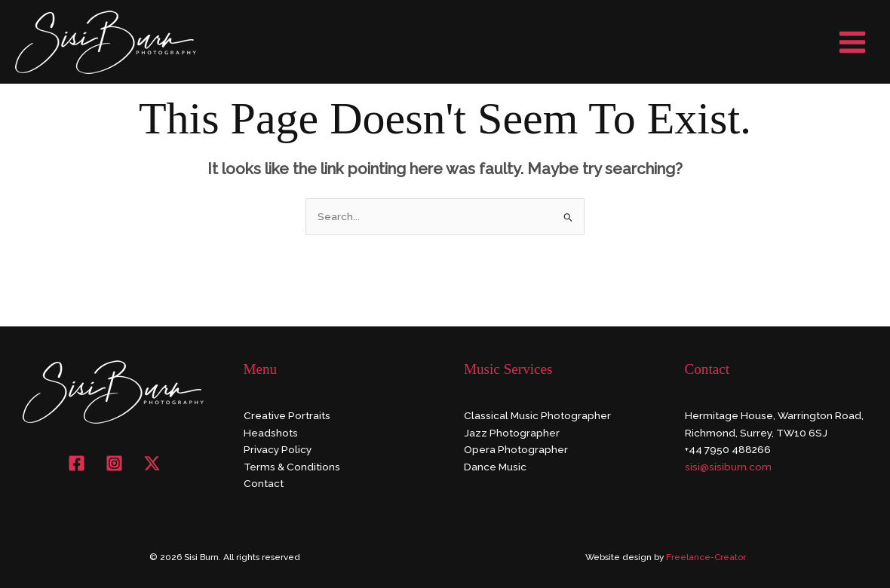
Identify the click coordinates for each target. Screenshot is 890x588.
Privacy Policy (278, 449)
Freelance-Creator (706, 557)
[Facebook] (77, 463)
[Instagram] (114, 463)
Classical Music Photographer (537, 415)
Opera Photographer (516, 449)
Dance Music (495, 467)
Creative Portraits (287, 415)
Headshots (271, 433)
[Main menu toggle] (853, 42)
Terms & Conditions (292, 467)
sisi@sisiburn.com (728, 467)
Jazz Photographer (512, 433)
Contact (264, 483)
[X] (152, 463)
